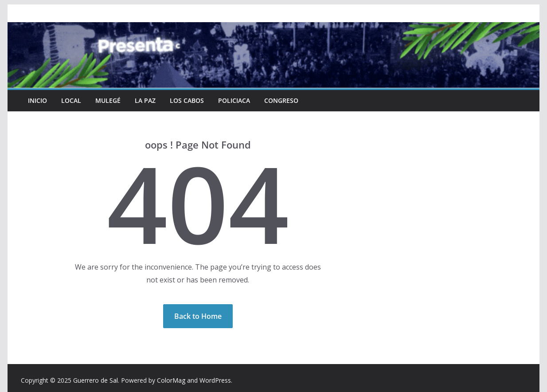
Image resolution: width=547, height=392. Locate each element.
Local (71, 100)
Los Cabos (186, 100)
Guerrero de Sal (96, 380)
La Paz (145, 100)
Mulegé (108, 100)
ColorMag (171, 380)
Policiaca (233, 100)
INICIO (38, 100)
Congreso (280, 100)
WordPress (215, 380)
